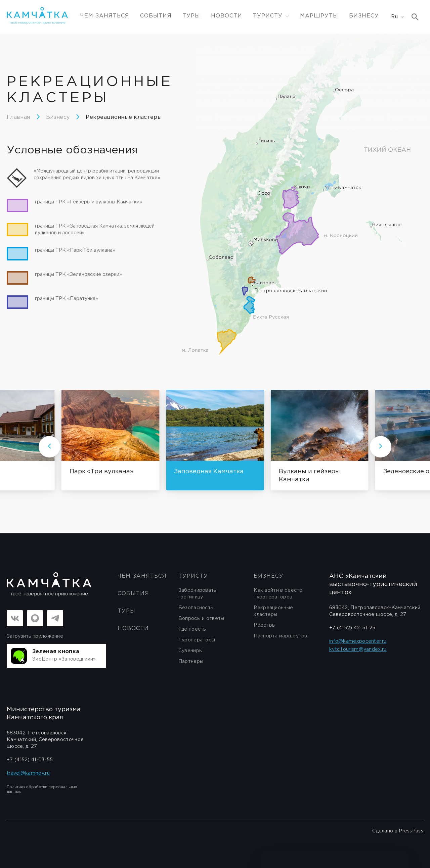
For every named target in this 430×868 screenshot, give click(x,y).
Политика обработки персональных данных (42, 789)
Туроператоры (197, 640)
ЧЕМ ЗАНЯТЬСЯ (105, 16)
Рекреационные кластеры (124, 117)
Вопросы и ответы (201, 619)
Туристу (193, 576)
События (156, 16)
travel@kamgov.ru (28, 773)
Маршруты (319, 16)
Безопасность (196, 608)
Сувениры (190, 651)
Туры (191, 16)
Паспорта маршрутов (280, 636)
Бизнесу (364, 16)
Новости (227, 16)
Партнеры (191, 662)
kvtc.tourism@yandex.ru (358, 649)
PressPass (411, 831)
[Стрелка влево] (49, 447)
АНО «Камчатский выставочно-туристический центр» (373, 584)
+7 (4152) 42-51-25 (352, 628)
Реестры (265, 625)
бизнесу (269, 576)
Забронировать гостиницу (197, 594)
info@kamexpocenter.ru (358, 641)
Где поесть (192, 629)
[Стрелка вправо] (381, 447)
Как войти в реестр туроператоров (278, 594)
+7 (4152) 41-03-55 (30, 760)
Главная (18, 117)
